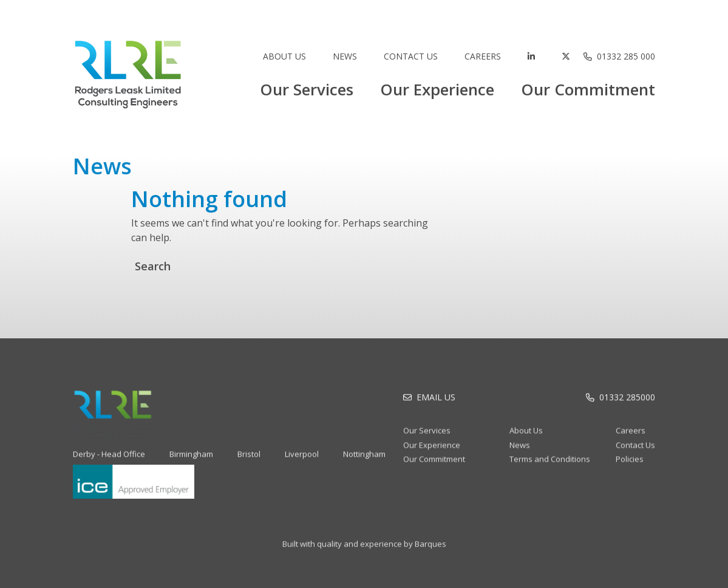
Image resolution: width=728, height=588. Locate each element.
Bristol (249, 462)
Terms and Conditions (550, 467)
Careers (483, 56)
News (345, 56)
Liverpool (302, 462)
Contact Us (411, 56)
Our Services (307, 89)
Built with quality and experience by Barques (364, 552)
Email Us (436, 402)
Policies (630, 467)
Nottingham (364, 462)
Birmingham (191, 462)
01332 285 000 (626, 56)
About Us (284, 56)
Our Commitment (588, 89)
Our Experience (437, 89)
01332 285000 (627, 402)
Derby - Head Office (109, 462)
